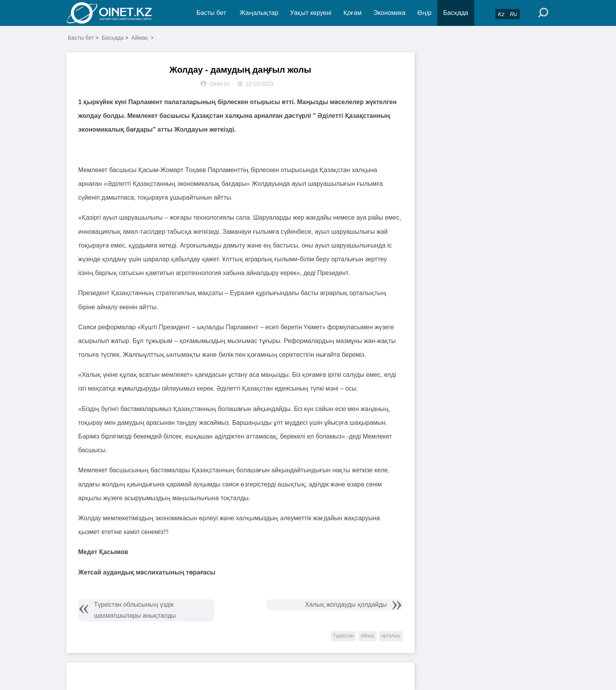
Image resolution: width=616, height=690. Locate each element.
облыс (368, 636)
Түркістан (344, 636)
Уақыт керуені (311, 13)
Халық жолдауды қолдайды (346, 605)
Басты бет (211, 13)
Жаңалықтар (259, 13)
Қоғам (353, 13)
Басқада (456, 13)
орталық (391, 636)
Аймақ (140, 38)
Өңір (424, 13)
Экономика (389, 13)
